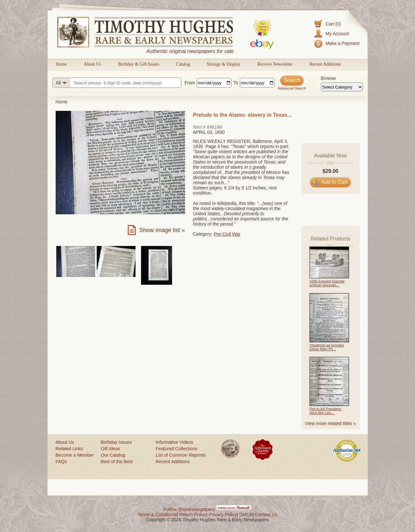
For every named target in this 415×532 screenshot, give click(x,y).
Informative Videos (175, 442)
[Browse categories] (342, 87)
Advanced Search (292, 88)
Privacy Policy (223, 515)
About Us (93, 64)
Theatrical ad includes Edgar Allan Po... (327, 347)
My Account (337, 34)
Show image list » (162, 230)
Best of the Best (117, 462)
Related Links (69, 449)
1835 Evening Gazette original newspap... (327, 283)
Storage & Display (224, 64)
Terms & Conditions (157, 515)
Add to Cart (330, 182)
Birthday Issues (116, 442)
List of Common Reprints (181, 455)
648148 (214, 127)
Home (61, 64)
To (236, 83)
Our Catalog (113, 455)
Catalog (183, 64)
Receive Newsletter (275, 64)
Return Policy (193, 515)
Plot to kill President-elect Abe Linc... (326, 411)
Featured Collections (177, 449)
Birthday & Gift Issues (139, 64)
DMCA (246, 515)
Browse (328, 78)
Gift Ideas (111, 449)
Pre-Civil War (227, 234)
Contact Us (266, 515)
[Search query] (117, 83)
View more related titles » (330, 423)
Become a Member (75, 455)
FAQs (61, 462)
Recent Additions (325, 64)
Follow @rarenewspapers (189, 509)
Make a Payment (342, 43)
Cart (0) (333, 24)
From (190, 83)
